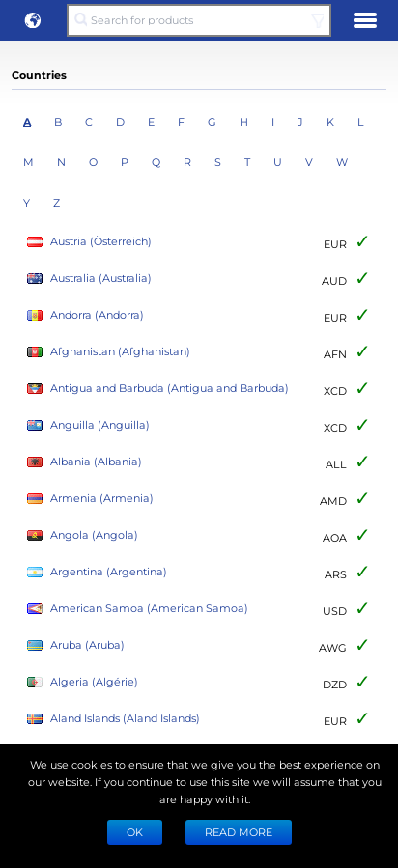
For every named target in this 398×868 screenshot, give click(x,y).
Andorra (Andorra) (85, 315)
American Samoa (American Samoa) (138, 609)
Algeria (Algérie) (83, 682)
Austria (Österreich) (89, 242)
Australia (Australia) (89, 279)
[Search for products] (199, 20)
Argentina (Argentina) (97, 572)
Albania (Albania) (85, 462)
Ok (135, 832)
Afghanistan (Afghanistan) (109, 352)
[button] (33, 20)
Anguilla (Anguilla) (88, 425)
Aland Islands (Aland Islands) (114, 719)
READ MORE (239, 832)
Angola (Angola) (83, 535)
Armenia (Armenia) (90, 499)
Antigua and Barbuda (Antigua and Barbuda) (158, 389)
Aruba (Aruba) (76, 645)
